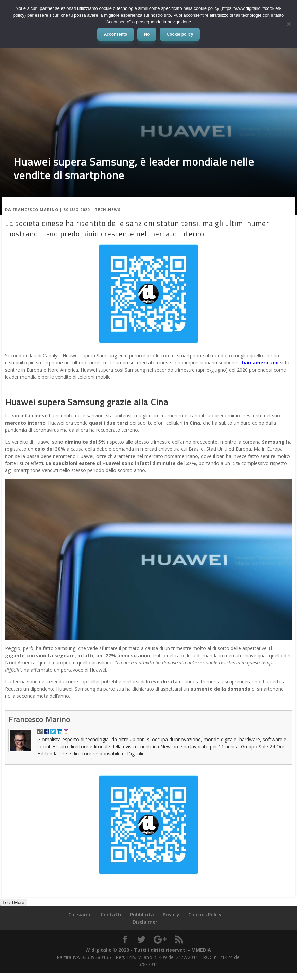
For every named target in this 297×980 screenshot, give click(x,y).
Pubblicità (142, 915)
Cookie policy (180, 34)
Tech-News (108, 209)
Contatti (111, 915)
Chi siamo (80, 915)
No (147, 34)
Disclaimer (145, 922)
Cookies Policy (205, 915)
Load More (14, 902)
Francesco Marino (36, 209)
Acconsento (116, 34)
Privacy (171, 915)
